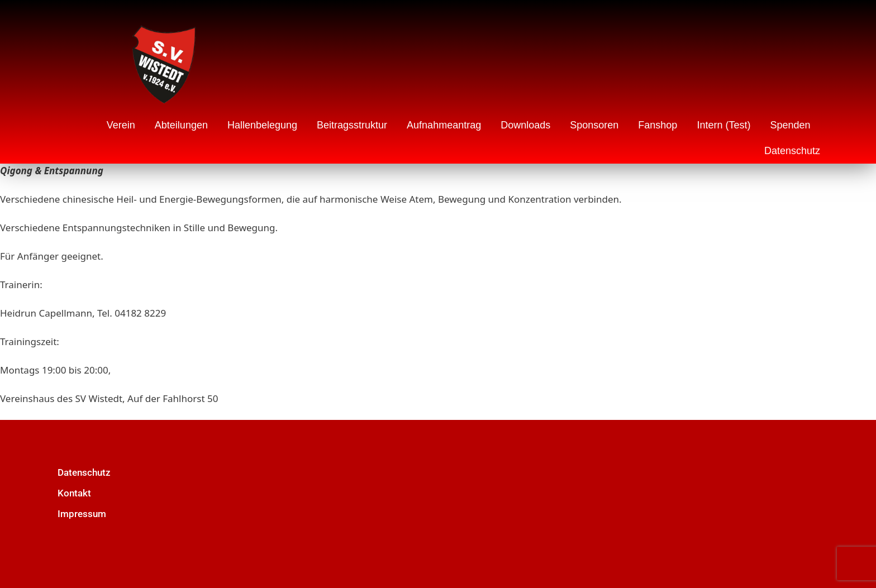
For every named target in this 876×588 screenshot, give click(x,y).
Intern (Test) (723, 125)
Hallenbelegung (262, 125)
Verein (121, 125)
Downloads (525, 125)
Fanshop (658, 125)
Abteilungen (181, 125)
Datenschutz (792, 151)
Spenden (790, 125)
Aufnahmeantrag (444, 125)
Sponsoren (594, 125)
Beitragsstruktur (352, 125)
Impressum (82, 514)
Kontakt (74, 493)
